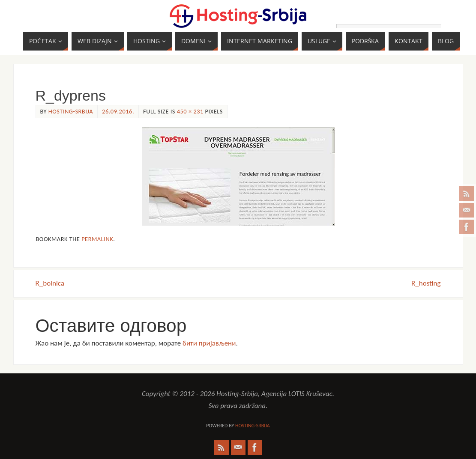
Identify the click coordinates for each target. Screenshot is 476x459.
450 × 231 (190, 111)
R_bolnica (50, 283)
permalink (97, 239)
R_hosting (426, 283)
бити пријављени (209, 343)
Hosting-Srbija (71, 111)
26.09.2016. (118, 111)
